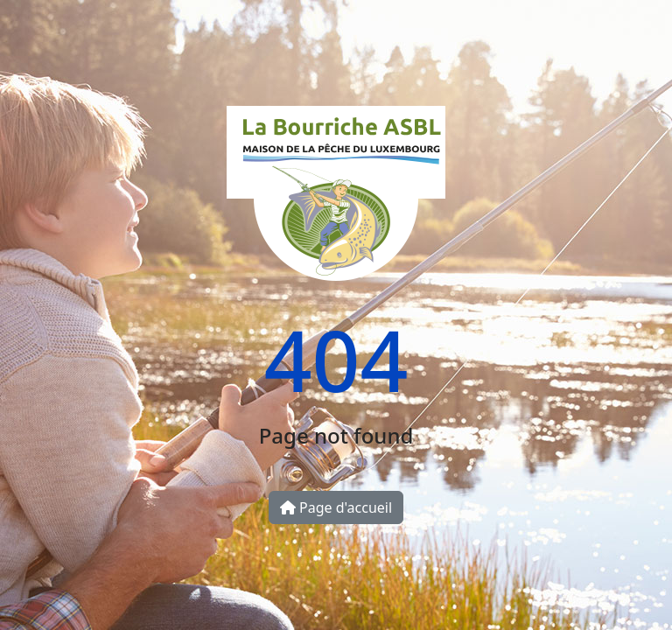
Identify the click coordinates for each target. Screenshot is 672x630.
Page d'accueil (336, 507)
